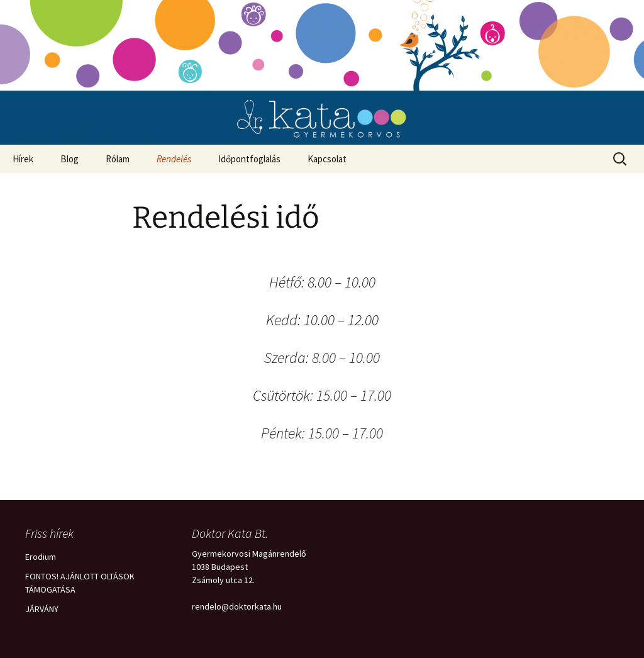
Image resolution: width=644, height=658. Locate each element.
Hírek (23, 159)
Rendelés (174, 159)
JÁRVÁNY (42, 609)
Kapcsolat (327, 159)
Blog (69, 159)
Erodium (41, 557)
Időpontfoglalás (249, 159)
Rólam (118, 159)
